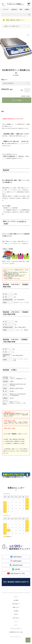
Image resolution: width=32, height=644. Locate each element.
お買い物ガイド (16, 604)
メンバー (16, 622)
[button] (2, 49)
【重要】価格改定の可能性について (15, 20)
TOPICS (16, 614)
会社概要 (16, 600)
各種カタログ (16, 607)
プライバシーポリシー (16, 629)
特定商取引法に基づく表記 (16, 632)
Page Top (28, 640)
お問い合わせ (16, 618)
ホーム (16, 597)
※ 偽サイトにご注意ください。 (12, 26)
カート (16, 625)
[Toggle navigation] (3, 4)
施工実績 (16, 611)
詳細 (3, 111)
